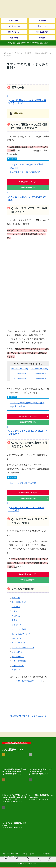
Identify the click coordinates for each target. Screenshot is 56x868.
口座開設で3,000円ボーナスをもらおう (28, 716)
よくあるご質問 (28, 854)
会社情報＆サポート (21, 602)
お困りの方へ (18, 666)
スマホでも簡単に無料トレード (28, 681)
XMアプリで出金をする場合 (23, 483)
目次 (16, 113)
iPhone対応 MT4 (20, 374)
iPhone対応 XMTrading (20, 369)
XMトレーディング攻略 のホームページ (10, 855)
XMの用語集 (46, 854)
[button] (28, 100)
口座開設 (16, 607)
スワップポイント (20, 643)
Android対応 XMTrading (39, 369)
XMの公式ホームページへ (28, 182)
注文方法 (16, 611)
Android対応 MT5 (39, 379)
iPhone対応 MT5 (20, 379)
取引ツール (17, 625)
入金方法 (16, 616)
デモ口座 (16, 598)
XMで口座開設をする (28, 188)
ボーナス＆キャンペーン (23, 634)
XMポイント (17, 639)
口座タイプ (17, 670)
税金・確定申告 (19, 661)
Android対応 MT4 (39, 374)
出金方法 (16, 620)
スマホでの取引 (19, 629)
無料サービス (18, 657)
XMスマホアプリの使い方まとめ (25, 172)
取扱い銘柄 (17, 652)
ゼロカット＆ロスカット (23, 648)
